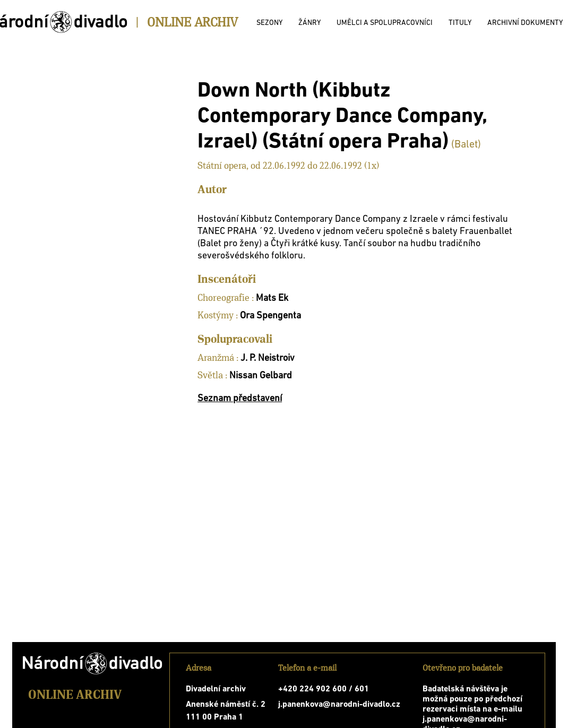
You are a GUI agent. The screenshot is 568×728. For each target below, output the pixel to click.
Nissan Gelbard (261, 376)
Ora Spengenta (270, 316)
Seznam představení (240, 399)
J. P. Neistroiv (268, 358)
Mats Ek (272, 298)
